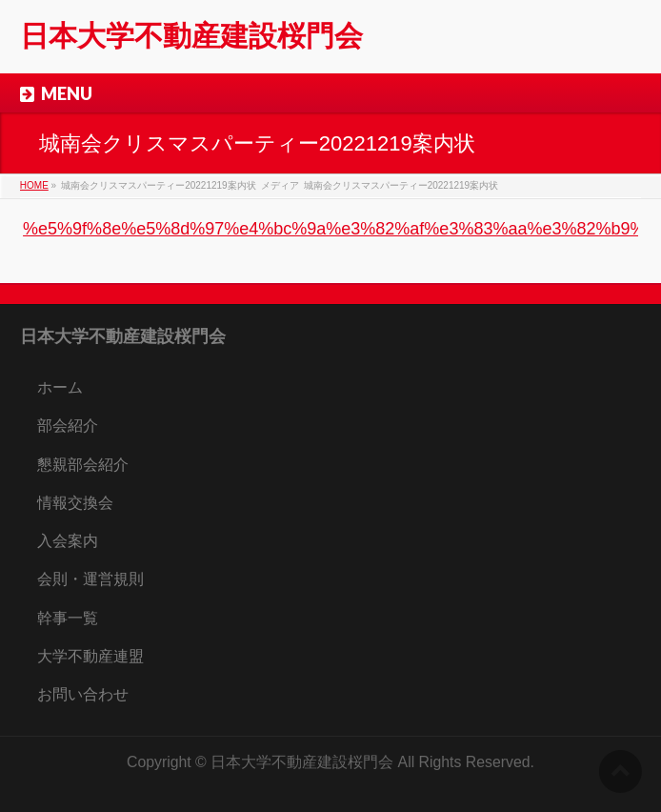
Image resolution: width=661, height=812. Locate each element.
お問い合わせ (83, 694)
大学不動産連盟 (90, 656)
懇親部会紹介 (83, 465)
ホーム (60, 387)
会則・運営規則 (90, 579)
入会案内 (68, 541)
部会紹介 (68, 426)
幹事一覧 (68, 618)
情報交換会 (75, 503)
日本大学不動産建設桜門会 (191, 36)
